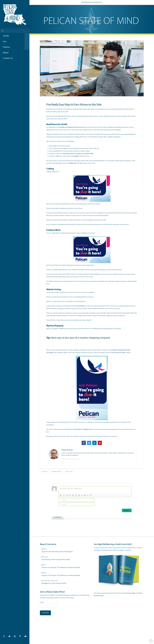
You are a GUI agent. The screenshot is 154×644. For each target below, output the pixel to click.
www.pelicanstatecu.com (70, 459)
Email (42, 602)
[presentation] (117, 502)
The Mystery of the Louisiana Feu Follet (56, 559)
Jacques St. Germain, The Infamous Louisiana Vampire (61, 567)
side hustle (69, 472)
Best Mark (78, 429)
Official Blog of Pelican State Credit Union (92, 2)
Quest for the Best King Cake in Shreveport (57, 551)
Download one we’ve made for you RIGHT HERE (78, 154)
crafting (45, 472)
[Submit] (127, 510)
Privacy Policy (131, 593)
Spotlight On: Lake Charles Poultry (54, 583)
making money (56, 472)
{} (88, 495)
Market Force (88, 429)
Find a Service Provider (118, 353)
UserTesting (81, 306)
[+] (91, 495)
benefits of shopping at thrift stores (71, 127)
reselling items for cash (75, 163)
